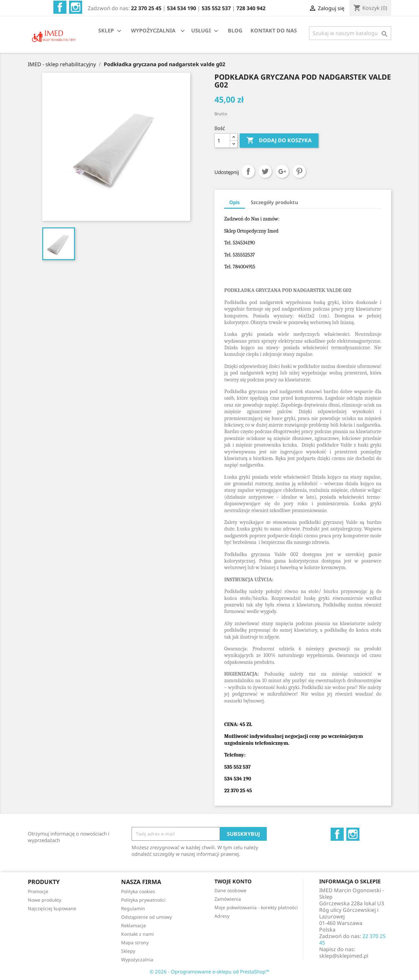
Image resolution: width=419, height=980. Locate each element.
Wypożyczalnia (137, 960)
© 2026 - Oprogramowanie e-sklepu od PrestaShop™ (209, 971)
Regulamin (133, 908)
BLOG (235, 30)
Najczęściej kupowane (52, 908)
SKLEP (111, 31)
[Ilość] (222, 141)
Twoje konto (233, 881)
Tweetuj (265, 171)
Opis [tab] (235, 202)
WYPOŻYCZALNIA (153, 30)
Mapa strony (135, 942)
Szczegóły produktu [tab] (274, 202)
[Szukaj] (350, 33)
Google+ (282, 171)
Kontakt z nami (137, 934)
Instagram (76, 7)
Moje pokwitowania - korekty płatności (256, 907)
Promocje (38, 891)
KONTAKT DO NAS (274, 30)
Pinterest (299, 171)
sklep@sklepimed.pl (344, 956)
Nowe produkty (45, 900)
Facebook (60, 7)
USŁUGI (206, 31)
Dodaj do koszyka (279, 141)
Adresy (222, 916)
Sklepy (128, 951)
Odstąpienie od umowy (146, 917)
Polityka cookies (138, 891)
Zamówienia (228, 899)
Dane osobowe (230, 890)
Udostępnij (248, 171)
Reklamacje (134, 925)
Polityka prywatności (143, 900)
